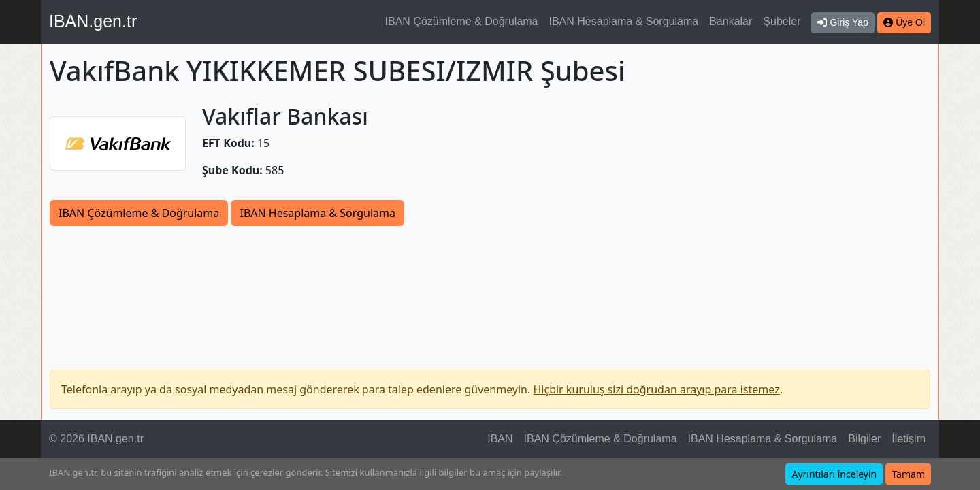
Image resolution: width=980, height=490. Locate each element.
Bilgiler (864, 439)
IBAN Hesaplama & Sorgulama (624, 21)
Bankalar (731, 21)
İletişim (909, 439)
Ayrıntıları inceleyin (834, 474)
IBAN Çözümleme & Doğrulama (462, 21)
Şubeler (782, 21)
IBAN (500, 439)
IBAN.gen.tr (93, 21)
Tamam (908, 474)
